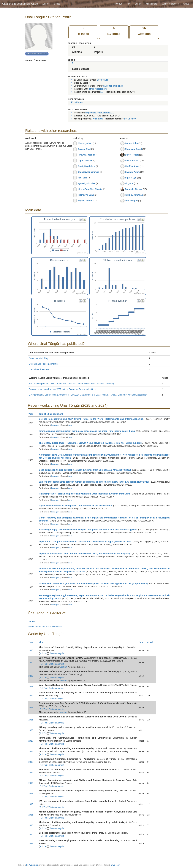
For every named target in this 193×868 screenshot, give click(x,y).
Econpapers (55, 425)
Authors (46, 4)
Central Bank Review (39, 369)
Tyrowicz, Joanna (86, 155)
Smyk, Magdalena (86, 166)
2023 (31, 730)
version (64, 667)
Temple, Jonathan (134, 195)
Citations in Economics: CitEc (20, 4)
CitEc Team (115, 865)
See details (102, 80)
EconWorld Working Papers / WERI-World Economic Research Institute (62, 389)
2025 (31, 773)
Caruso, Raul (84, 149)
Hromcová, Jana (86, 195)
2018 (31, 687)
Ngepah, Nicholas (86, 183)
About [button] (187, 4)
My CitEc (118, 4)
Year (32, 414)
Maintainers (152, 4)
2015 (31, 662)
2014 (31, 696)
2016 (31, 650)
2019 (31, 804)
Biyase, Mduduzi (86, 201)
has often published (113, 86)
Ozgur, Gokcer (85, 161)
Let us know (130, 119)
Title (43, 642)
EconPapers (77, 102)
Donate (138, 4)
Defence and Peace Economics (44, 364)
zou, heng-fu (131, 201)
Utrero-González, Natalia (90, 189)
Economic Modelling (39, 358)
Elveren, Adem (85, 143)
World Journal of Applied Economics (45, 627)
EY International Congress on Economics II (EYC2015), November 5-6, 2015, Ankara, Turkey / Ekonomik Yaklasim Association (88, 395)
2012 (31, 783)
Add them (98, 119)
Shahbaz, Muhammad (88, 172)
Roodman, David (133, 149)
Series (57, 4)
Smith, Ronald (132, 161)
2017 (31, 676)
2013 (31, 708)
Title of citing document (52, 414)
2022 (31, 843)
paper (70, 425)
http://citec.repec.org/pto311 (99, 113)
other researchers (98, 89)
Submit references (170, 4)
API (129, 4)
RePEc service (32, 865)
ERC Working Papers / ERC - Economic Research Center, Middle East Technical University (72, 384)
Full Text (43, 653)
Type (142, 642)
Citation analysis (56, 653)
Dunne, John (131, 143)
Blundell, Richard (134, 189)
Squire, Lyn (131, 178)
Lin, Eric (129, 183)
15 (102, 92)
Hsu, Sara (82, 178)
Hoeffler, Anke (132, 166)
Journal (34, 622)
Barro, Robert (132, 155)
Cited (151, 642)
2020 (31, 834)
